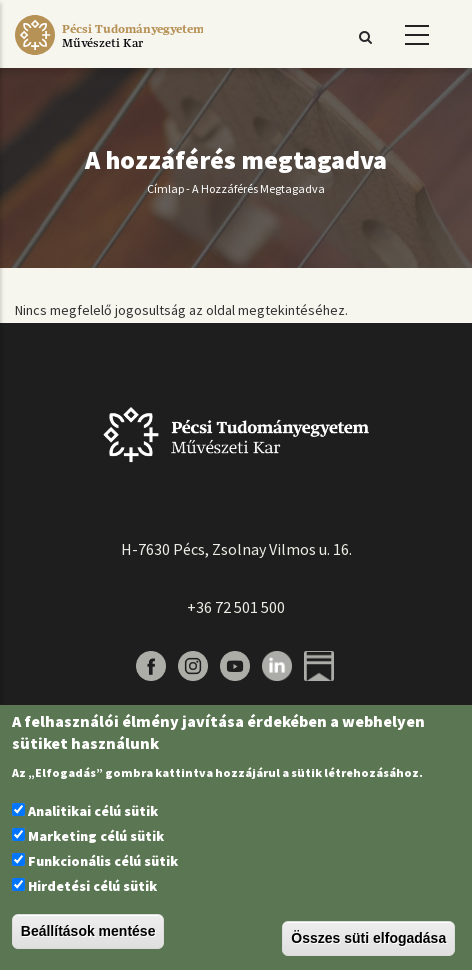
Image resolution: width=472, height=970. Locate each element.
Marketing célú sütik (96, 836)
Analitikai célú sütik (93, 811)
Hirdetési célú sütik (92, 886)
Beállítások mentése (88, 931)
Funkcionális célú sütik (103, 861)
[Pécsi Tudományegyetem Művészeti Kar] (109, 55)
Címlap (165, 188)
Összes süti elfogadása (368, 938)
